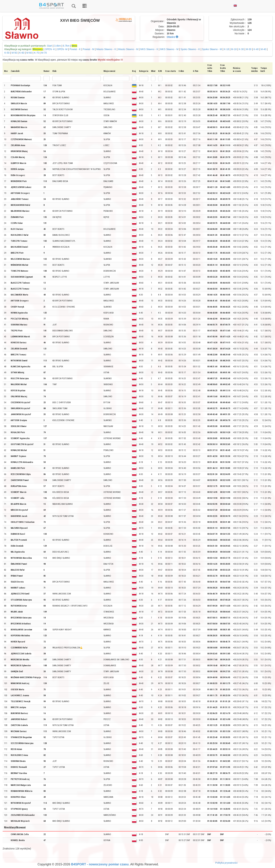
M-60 (29, 53)
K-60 (22, 53)
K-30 (241, 49)
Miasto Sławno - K (106, 49)
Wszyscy (38, 49)
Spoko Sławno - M (212, 49)
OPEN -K (50, 49)
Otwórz (172, 37)
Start (50, 46)
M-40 (263, 49)
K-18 (227, 49)
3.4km (58, 46)
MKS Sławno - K (149, 49)
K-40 (256, 49)
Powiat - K (75, 49)
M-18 (234, 49)
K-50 (7, 53)
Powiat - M (88, 49)
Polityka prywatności (226, 863)
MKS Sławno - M (169, 49)
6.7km (66, 46)
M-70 (44, 53)
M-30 (249, 49)
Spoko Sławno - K (190, 49)
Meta (74, 46)
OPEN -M (62, 49)
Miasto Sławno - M (128, 49)
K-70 (37, 53)
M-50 (14, 53)
